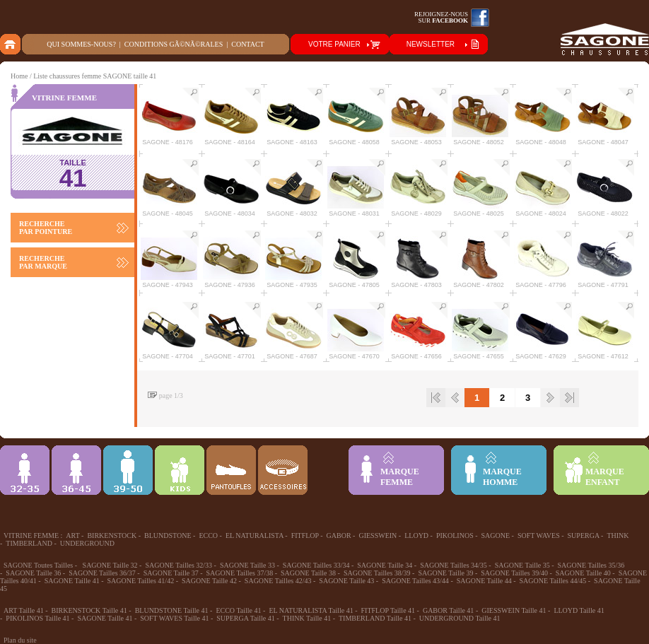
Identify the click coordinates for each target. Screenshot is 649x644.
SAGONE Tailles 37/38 (240, 573)
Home (19, 76)
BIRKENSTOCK (112, 535)
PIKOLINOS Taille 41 (37, 618)
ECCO (208, 535)
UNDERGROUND (87, 543)
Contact (247, 44)
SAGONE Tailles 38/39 (377, 573)
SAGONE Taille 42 (209, 581)
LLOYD (416, 535)
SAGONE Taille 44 (484, 581)
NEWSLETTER (431, 44)
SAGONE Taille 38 (308, 573)
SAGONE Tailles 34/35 (454, 565)
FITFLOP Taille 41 (388, 610)
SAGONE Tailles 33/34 (316, 565)
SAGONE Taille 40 (583, 573)
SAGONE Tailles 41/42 (140, 581)
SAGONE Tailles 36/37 (102, 573)
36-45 (76, 470)
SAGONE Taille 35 (522, 565)
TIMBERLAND (29, 543)
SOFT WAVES (539, 535)
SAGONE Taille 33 (247, 565)
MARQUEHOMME (502, 477)
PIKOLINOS (455, 535)
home (11, 44)
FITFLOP (305, 535)
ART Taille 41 (24, 610)
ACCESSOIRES (283, 470)
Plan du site (20, 640)
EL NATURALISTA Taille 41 (311, 610)
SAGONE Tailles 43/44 (415, 581)
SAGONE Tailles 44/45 (553, 581)
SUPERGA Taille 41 (245, 618)
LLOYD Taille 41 (579, 610)
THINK (618, 535)
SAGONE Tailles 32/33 (179, 565)
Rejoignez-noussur (441, 17)
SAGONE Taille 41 (72, 581)
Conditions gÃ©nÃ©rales (174, 44)
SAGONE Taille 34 (385, 565)
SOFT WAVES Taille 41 (174, 618)
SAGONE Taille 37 (171, 573)
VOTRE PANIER (334, 44)
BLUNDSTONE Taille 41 (172, 610)
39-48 (128, 470)
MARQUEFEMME (400, 477)
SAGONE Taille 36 (33, 573)
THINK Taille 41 (307, 618)
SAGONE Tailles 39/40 (514, 573)
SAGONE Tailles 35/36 (591, 565)
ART (72, 535)
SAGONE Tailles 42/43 (278, 581)
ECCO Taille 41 (238, 610)
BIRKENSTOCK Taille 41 (89, 610)
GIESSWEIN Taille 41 (514, 610)
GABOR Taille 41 (448, 610)
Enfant (180, 470)
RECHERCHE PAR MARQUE (43, 262)
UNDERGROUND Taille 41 (460, 618)
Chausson (231, 470)
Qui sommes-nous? (81, 44)
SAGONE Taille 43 (346, 581)
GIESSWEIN (378, 535)
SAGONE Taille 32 (110, 565)
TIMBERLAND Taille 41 (375, 618)
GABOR (339, 535)
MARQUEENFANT (605, 477)
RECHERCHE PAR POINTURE (46, 228)
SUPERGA (584, 535)
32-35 (25, 470)
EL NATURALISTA (255, 535)
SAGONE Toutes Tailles (38, 565)
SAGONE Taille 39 (445, 573)
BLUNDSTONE (168, 535)
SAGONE (496, 535)
